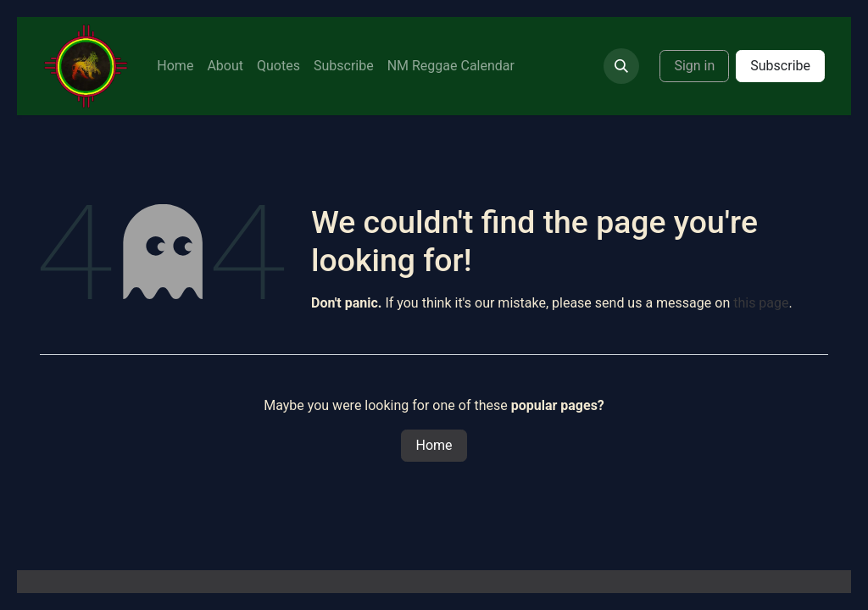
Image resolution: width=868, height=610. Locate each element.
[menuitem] (175, 66)
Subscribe (780, 66)
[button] (621, 66)
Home (434, 445)
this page (761, 303)
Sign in (694, 66)
